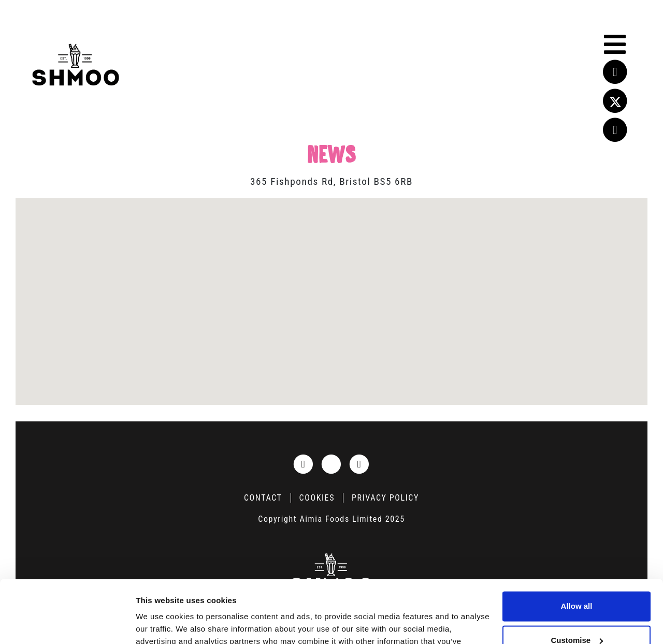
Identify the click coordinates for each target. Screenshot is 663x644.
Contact (263, 498)
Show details (160, 624)
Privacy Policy (385, 498)
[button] (331, 295)
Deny (577, 615)
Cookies (317, 498)
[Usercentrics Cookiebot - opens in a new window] (67, 624)
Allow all (577, 547)
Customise (577, 581)
